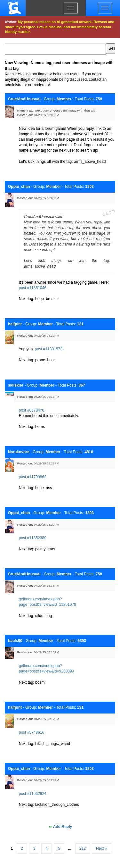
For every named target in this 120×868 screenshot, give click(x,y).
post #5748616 (32, 732)
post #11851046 (33, 288)
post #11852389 (33, 538)
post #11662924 (33, 794)
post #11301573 (49, 349)
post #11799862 (33, 477)
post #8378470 (32, 410)
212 (83, 848)
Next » (102, 848)
